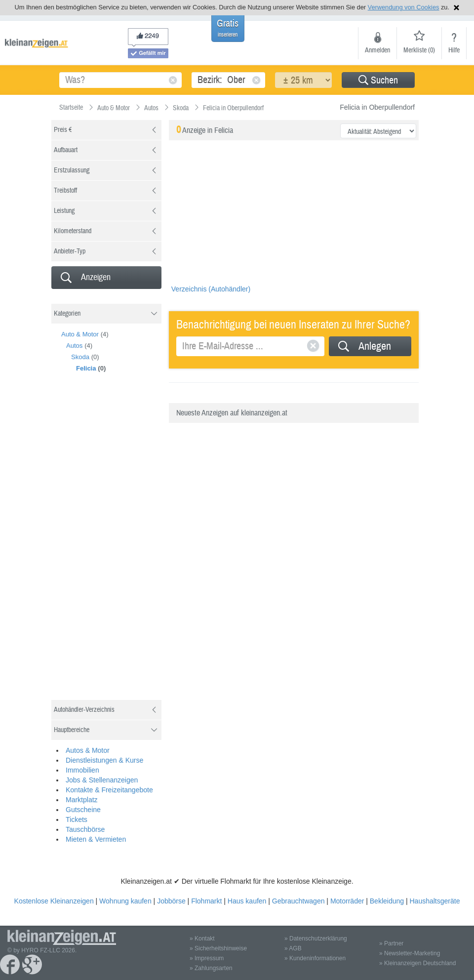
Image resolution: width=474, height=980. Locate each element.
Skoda (80, 357)
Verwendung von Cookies (404, 7)
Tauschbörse (85, 829)
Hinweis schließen (456, 8)
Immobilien (82, 770)
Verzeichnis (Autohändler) (211, 289)
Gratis (228, 28)
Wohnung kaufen (125, 901)
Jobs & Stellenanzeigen (102, 780)
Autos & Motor (88, 750)
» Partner (391, 943)
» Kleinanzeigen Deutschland (417, 963)
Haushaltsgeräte (434, 901)
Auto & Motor (80, 334)
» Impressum (207, 958)
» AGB (293, 948)
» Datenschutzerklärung (316, 939)
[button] (378, 80)
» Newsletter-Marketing (410, 953)
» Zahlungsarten (211, 968)
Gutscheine (83, 810)
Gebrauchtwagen (298, 901)
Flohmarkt (206, 901)
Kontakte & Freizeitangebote (109, 790)
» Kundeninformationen (315, 958)
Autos (74, 346)
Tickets (77, 819)
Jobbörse (171, 901)
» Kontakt (202, 939)
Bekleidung (387, 901)
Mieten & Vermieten (96, 839)
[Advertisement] (125, 544)
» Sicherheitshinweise (218, 948)
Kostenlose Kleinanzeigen (54, 901)
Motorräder (347, 901)
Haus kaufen (247, 901)
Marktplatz (82, 800)
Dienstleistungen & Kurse (104, 760)
